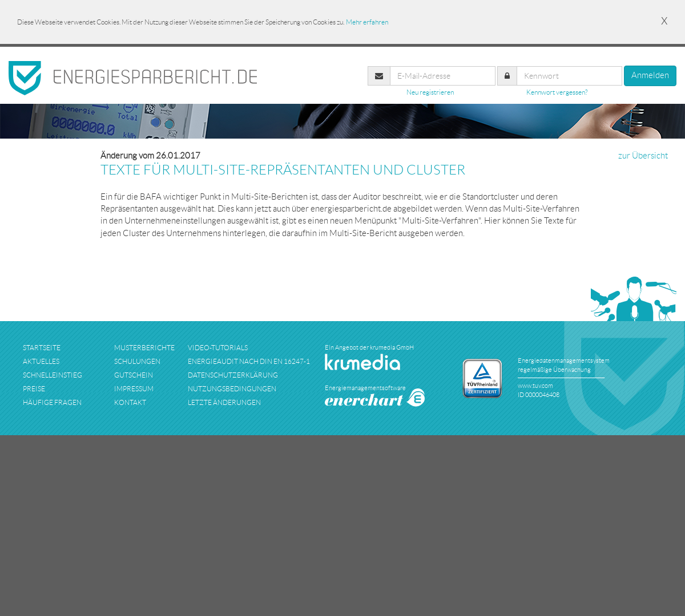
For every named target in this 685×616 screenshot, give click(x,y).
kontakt (130, 402)
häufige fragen (52, 402)
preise (34, 389)
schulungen (137, 361)
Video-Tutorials (218, 348)
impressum (134, 389)
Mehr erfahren (367, 22)
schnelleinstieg (53, 375)
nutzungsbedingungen (232, 389)
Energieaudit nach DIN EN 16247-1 (249, 361)
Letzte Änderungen (224, 402)
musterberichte (144, 348)
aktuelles (41, 361)
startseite (42, 348)
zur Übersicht (643, 156)
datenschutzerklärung (233, 375)
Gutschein (134, 375)
